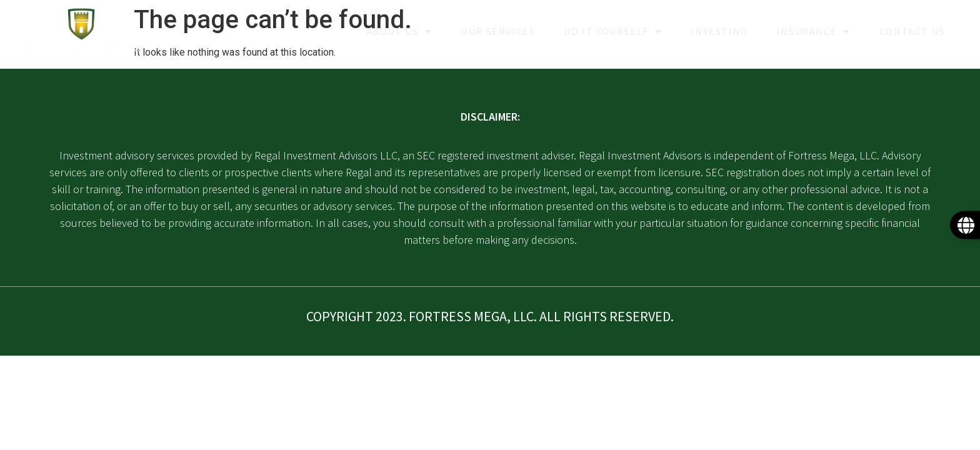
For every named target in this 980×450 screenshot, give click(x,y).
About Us (399, 31)
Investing (719, 31)
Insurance (814, 31)
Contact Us (912, 31)
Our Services (498, 31)
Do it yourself (613, 31)
